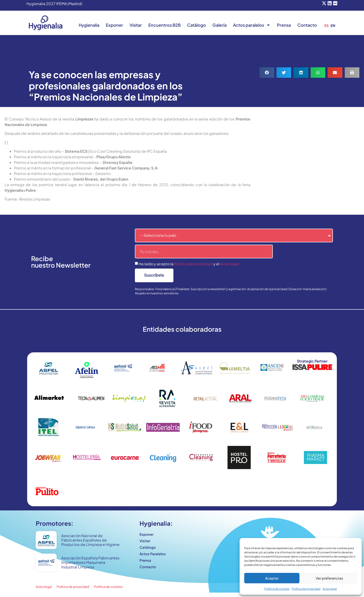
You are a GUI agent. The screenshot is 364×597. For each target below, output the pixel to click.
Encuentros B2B (164, 25)
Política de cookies (277, 589)
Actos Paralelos (153, 554)
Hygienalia (89, 25)
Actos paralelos (252, 25)
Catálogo (197, 25)
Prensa (284, 25)
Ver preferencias (329, 578)
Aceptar (272, 578)
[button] (267, 73)
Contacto (307, 25)
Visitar (136, 25)
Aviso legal (330, 589)
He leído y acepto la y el (189, 264)
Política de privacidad (306, 589)
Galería (219, 25)
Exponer (114, 25)
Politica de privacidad (193, 264)
